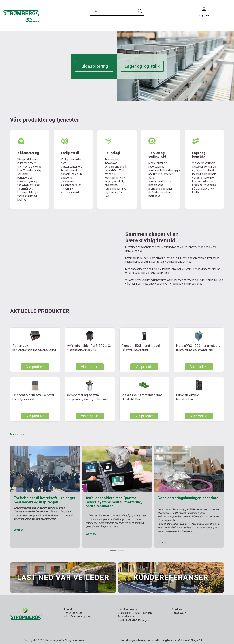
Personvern (179, 613)
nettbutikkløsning (157, 640)
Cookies (177, 609)
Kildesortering (94, 66)
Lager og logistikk (142, 66)
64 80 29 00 (75, 613)
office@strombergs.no (77, 617)
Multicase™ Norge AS (190, 640)
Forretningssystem (132, 640)
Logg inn (204, 10)
